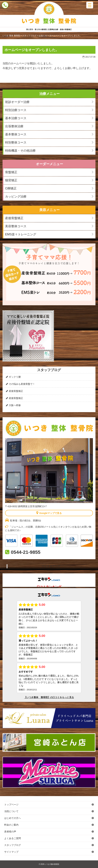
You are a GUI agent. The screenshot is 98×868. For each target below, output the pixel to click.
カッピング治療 (16, 197)
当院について (11, 811)
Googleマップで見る (49, 513)
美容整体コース (16, 226)
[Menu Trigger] (90, 5)
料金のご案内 (11, 825)
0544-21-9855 (26, 552)
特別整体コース (16, 142)
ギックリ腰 (15, 377)
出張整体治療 (14, 126)
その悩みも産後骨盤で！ (22, 384)
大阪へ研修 (15, 405)
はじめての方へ (13, 818)
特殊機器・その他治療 (20, 151)
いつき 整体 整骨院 (52, 864)
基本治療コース (16, 118)
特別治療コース (16, 110)
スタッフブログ (13, 845)
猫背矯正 (11, 180)
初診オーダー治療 (17, 102)
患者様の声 (10, 832)
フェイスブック (51, 566)
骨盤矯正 (11, 172)
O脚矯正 (11, 188)
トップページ (11, 805)
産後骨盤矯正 (14, 218)
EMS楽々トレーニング (21, 234)
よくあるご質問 (13, 838)
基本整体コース (16, 134)
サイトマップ (11, 852)
